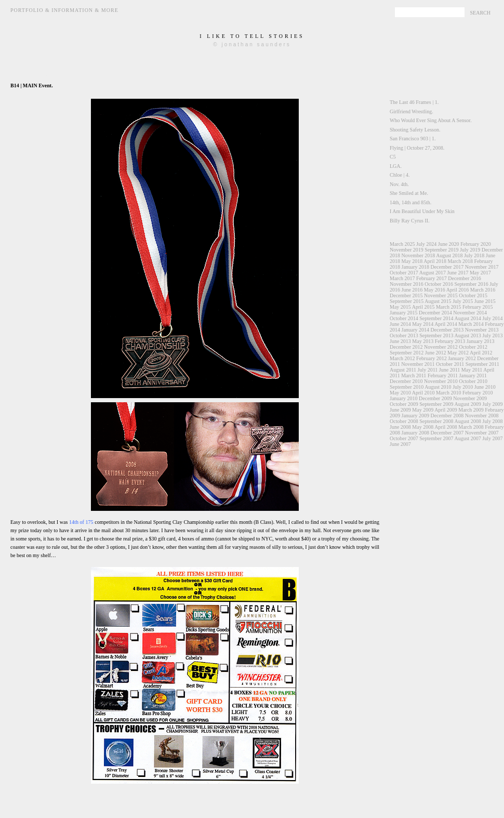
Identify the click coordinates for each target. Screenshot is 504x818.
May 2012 (458, 353)
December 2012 (406, 347)
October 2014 (404, 318)
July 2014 (492, 318)
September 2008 (436, 421)
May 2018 (412, 261)
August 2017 (433, 273)
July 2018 (474, 255)
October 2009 (404, 404)
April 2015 (423, 307)
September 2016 (471, 284)
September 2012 (407, 353)
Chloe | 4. (400, 175)
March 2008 (471, 427)
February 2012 (432, 358)
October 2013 (404, 335)
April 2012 (481, 353)
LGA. (396, 166)
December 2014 (435, 313)
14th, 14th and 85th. (410, 202)
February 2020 (476, 244)
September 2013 (436, 335)
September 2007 (436, 438)
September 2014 (436, 318)
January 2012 (462, 358)
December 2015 (406, 295)
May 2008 (423, 427)
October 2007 (404, 438)
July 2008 (492, 421)
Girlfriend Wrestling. (412, 111)
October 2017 (404, 273)
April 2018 (435, 261)
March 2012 (402, 358)
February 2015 (478, 307)
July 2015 (463, 301)
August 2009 (467, 404)
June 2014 (400, 324)
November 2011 (418, 364)
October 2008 (404, 421)
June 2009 (400, 410)
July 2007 (492, 438)
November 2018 (419, 255)
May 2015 (400, 307)
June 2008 (400, 427)
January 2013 (481, 341)
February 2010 (478, 393)
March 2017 (402, 278)
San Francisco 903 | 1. (413, 138)
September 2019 (441, 250)
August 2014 (467, 318)
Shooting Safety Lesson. (415, 130)
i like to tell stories (252, 36)
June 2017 (458, 273)
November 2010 (441, 381)
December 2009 (435, 398)
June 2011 (449, 370)
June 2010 (485, 387)
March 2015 (449, 307)
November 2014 (470, 313)
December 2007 (447, 433)
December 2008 (447, 415)
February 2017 (432, 278)
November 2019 (407, 250)
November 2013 (482, 330)
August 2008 (467, 421)
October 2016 (439, 284)
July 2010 (463, 387)
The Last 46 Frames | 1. (414, 102)
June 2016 (412, 290)
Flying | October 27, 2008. (417, 148)
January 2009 (416, 415)
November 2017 (482, 267)
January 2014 (416, 330)
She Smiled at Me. (409, 193)
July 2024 (426, 244)
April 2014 (446, 324)
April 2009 (446, 410)
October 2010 (473, 381)
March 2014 (471, 324)
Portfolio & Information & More (64, 10)
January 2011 (473, 375)
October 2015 (473, 295)
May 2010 (400, 393)
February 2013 (450, 341)
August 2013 (467, 335)
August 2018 (449, 255)
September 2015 (407, 301)
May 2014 (423, 324)
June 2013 (400, 341)
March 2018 (460, 261)
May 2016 (435, 290)
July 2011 (428, 370)
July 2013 (492, 335)
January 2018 (416, 267)
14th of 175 (81, 522)
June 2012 (436, 353)
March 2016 (483, 290)
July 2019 (470, 250)
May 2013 (423, 341)
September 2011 (482, 364)
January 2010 (404, 398)
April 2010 (423, 393)
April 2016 (458, 290)
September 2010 (407, 387)
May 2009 (423, 410)
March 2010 (449, 393)
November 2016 (407, 284)
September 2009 (436, 404)
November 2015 (441, 295)
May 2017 (480, 273)
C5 (393, 157)
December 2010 (406, 381)
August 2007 (467, 438)
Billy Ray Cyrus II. (410, 221)
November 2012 (441, 347)
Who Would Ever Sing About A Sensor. (431, 120)
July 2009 (492, 404)
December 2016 (465, 278)
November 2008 (482, 415)
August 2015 (438, 301)
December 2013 (447, 330)
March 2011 (414, 375)
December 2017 (447, 267)
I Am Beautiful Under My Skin (422, 211)
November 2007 (482, 433)
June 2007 (400, 444)
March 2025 (402, 244)
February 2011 (443, 375)
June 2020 (449, 244)
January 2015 (404, 313)
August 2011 (403, 370)
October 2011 (450, 364)
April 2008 (446, 427)
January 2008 (416, 433)
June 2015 (485, 301)
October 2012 (473, 347)
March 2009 (471, 410)
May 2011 (472, 370)
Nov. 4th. (399, 184)
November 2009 (470, 398)
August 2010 (438, 387)
